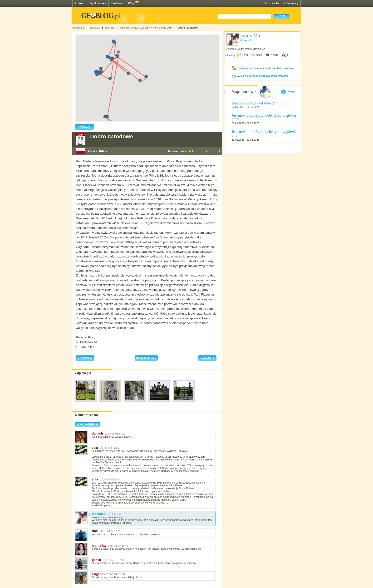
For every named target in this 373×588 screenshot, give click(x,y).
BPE (95, 531)
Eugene (98, 574)
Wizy (131, 3)
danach (97, 433)
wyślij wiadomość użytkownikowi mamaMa (263, 76)
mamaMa (95, 28)
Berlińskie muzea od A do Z (253, 103)
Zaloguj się (291, 3)
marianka (99, 546)
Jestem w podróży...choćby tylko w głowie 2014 (146, 28)
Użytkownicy (97, 3)
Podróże (117, 3)
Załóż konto (271, 3)
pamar (97, 560)
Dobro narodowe (188, 28)
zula (95, 448)
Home (79, 3)
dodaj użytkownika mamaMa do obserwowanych (266, 68)
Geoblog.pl (79, 28)
